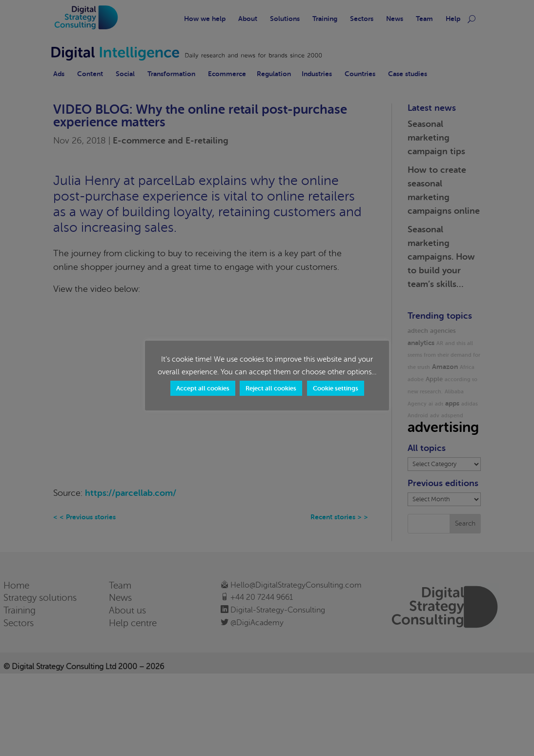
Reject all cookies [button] (271, 388)
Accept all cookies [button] (203, 388)
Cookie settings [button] (336, 388)
